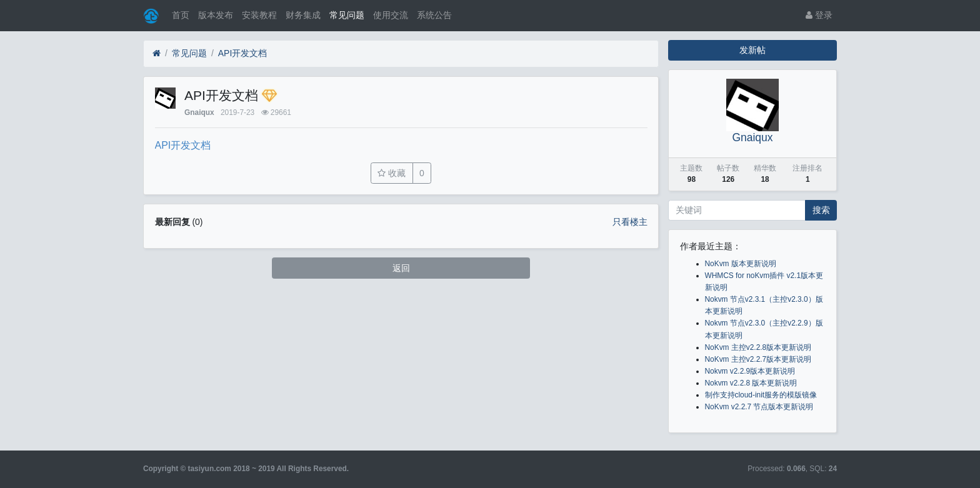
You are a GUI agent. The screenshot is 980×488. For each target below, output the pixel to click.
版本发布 (216, 15)
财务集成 (303, 15)
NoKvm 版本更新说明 (741, 264)
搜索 (821, 210)
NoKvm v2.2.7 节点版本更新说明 (759, 407)
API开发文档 (243, 53)
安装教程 (259, 15)
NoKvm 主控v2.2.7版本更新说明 (758, 359)
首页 (181, 15)
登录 (819, 15)
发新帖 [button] (752, 50)
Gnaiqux (199, 112)
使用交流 (391, 15)
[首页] (157, 53)
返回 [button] (401, 268)
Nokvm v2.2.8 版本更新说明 (751, 383)
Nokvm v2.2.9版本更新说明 (750, 371)
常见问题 (347, 15)
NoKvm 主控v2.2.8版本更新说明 (758, 347)
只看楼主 (630, 222)
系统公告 (434, 15)
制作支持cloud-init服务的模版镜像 (761, 395)
